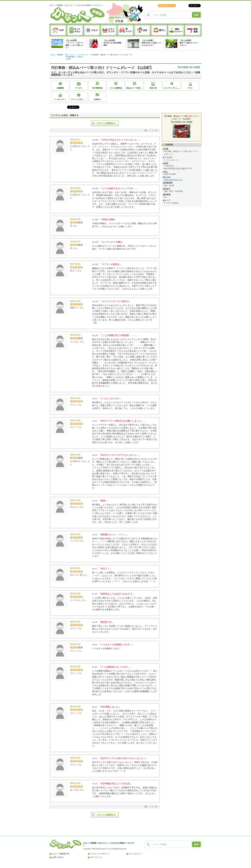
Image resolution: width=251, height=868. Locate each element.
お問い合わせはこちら (173, 180)
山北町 (68, 59)
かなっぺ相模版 (57, 55)
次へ (157, 130)
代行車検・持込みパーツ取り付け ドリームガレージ (112, 55)
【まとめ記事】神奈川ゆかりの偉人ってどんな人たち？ (151, 43)
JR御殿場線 (70, 57)
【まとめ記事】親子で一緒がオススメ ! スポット (189, 43)
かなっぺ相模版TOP (61, 854)
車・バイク (70, 55)
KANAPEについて (167, 6)
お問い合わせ (58, 857)
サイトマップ (96, 857)
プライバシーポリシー (100, 854)
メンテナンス (83, 55)
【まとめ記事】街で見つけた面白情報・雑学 (113, 43)
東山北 (80, 57)
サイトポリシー (136, 854)
